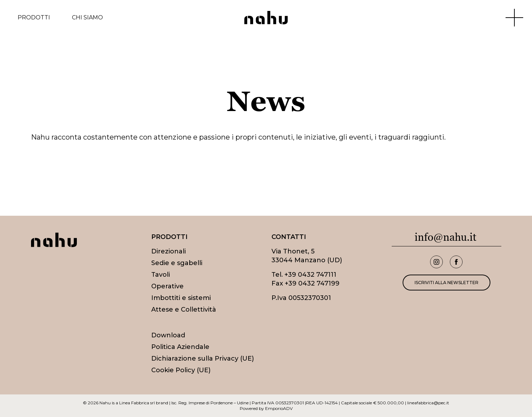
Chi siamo (87, 18)
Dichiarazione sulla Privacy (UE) (203, 358)
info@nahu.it (445, 237)
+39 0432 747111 (310, 275)
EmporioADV (279, 408)
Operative (167, 286)
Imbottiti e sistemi (181, 298)
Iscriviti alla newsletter (447, 283)
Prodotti (34, 18)
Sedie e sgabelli (177, 263)
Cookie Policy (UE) (181, 370)
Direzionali (169, 251)
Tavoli (161, 275)
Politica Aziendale (180, 347)
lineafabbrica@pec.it (428, 403)
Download (168, 335)
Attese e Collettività (184, 309)
